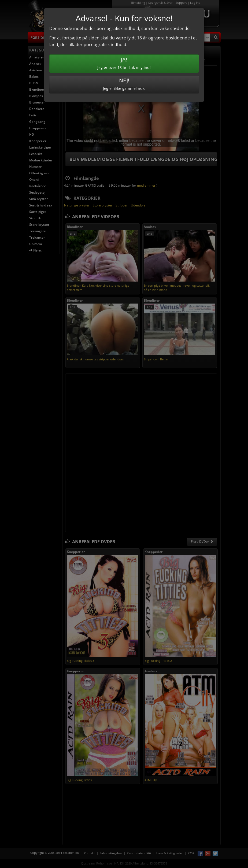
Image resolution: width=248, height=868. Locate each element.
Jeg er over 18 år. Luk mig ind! (124, 63)
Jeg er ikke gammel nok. (124, 84)
